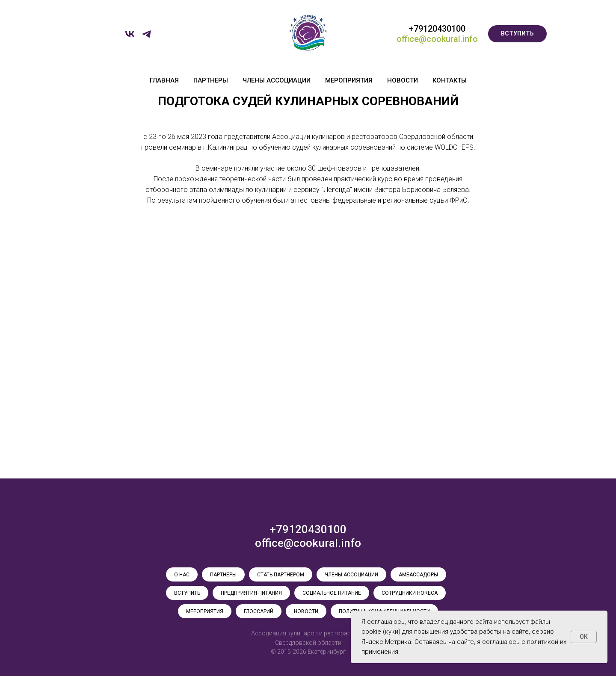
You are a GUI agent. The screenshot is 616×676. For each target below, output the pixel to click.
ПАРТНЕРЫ (211, 80)
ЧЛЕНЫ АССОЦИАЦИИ (277, 80)
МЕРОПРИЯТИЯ (349, 80)
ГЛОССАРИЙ (259, 611)
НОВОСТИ (403, 80)
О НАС (182, 575)
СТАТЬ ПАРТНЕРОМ (281, 575)
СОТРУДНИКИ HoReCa (410, 593)
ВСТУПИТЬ (187, 593)
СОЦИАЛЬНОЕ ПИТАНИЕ (332, 593)
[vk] (130, 37)
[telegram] (147, 37)
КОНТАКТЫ (450, 80)
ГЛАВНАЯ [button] (164, 80)
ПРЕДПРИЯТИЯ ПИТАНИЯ (251, 593)
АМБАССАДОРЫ (418, 575)
